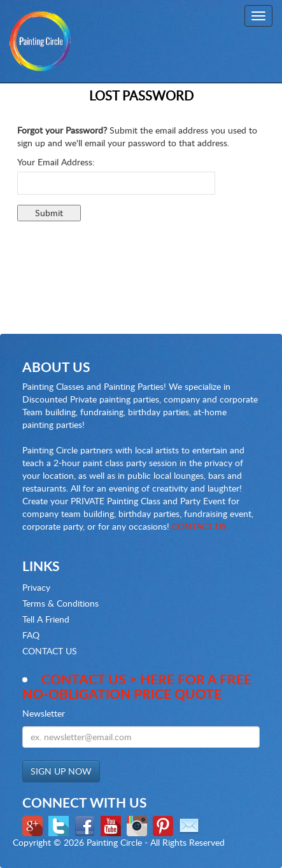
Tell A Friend (46, 619)
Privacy (36, 587)
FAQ (31, 635)
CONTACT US (199, 526)
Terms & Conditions (60, 603)
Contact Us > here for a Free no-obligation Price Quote (137, 686)
